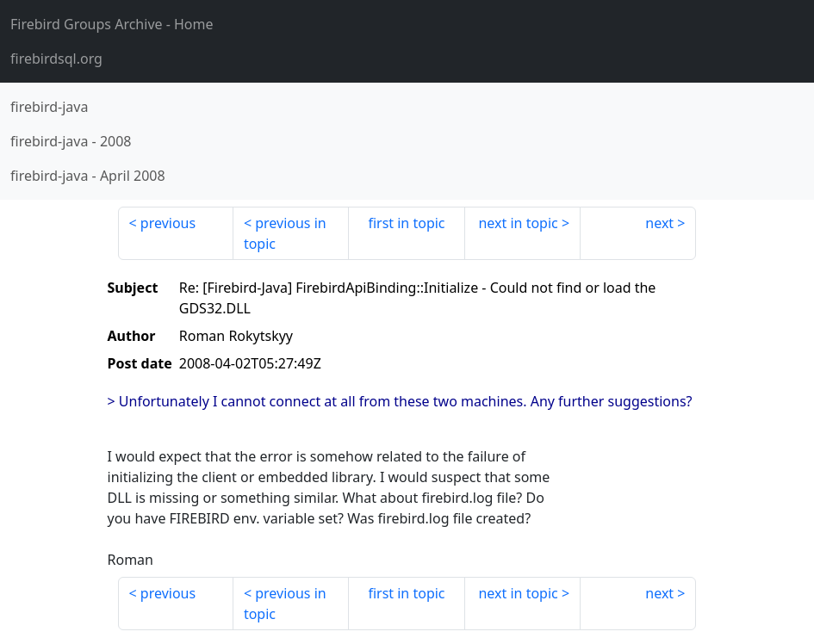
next (659, 223)
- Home (112, 24)
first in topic (406, 223)
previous (168, 223)
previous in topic (285, 233)
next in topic (518, 223)
